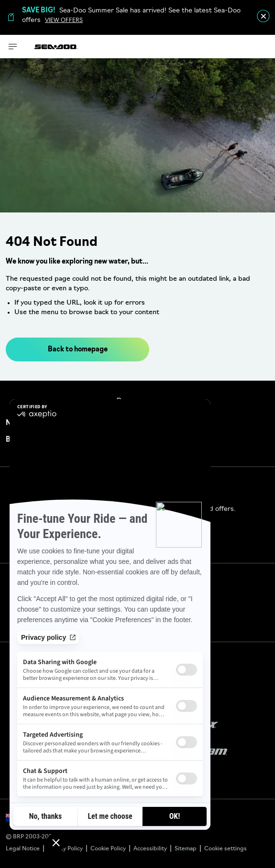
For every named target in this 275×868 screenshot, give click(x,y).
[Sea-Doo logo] (56, 47)
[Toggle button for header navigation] (13, 47)
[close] (263, 16)
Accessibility (150, 849)
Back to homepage (78, 350)
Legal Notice (23, 849)
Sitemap (186, 849)
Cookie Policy (108, 849)
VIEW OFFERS (64, 21)
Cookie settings (225, 849)
